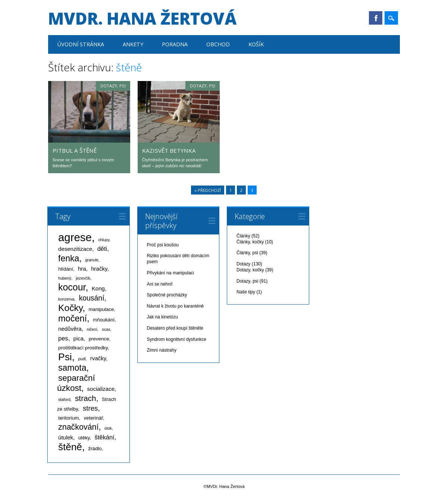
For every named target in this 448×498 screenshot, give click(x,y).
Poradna (175, 44)
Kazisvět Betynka (169, 150)
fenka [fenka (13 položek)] (69, 258)
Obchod (218, 44)
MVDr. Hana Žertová (142, 18)
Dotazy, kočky (250, 270)
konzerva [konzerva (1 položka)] (66, 299)
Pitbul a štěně (75, 150)
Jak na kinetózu (162, 317)
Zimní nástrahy (162, 350)
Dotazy (243, 264)
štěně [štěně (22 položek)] (70, 447)
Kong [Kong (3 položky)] (98, 288)
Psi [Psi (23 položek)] (65, 357)
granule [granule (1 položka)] (92, 260)
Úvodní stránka (81, 44)
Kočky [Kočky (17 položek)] (70, 308)
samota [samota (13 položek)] (72, 368)
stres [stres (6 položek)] (90, 408)
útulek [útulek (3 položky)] (66, 437)
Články (243, 236)
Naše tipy (246, 292)
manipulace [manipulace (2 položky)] (101, 309)
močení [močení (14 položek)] (73, 318)
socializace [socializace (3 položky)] (101, 389)
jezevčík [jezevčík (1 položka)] (83, 278)
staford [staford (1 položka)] (64, 399)
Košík (256, 44)
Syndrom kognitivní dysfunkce (177, 339)
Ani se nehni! (160, 284)
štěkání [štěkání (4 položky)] (104, 437)
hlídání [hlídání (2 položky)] (66, 269)
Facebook (376, 18)
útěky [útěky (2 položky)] (84, 438)
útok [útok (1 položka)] (108, 428)
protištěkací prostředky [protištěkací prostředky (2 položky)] (83, 348)
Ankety (133, 44)
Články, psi (247, 253)
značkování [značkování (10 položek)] (78, 427)
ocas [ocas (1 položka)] (106, 329)
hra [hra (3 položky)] (82, 269)
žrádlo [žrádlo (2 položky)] (95, 449)
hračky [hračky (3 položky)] (99, 269)
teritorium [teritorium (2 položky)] (68, 418)
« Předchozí (208, 190)
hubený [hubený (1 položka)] (65, 278)
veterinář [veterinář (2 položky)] (93, 418)
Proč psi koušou (163, 245)
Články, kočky (250, 242)
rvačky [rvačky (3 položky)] (98, 358)
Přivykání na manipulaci (171, 273)
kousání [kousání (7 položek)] (92, 298)
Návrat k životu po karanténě (176, 306)
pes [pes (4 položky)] (63, 338)
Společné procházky (167, 295)
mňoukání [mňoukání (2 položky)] (104, 320)
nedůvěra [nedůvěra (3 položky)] (70, 329)
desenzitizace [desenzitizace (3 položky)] (75, 249)
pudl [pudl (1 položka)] (82, 359)
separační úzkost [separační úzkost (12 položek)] (76, 383)
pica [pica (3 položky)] (79, 338)
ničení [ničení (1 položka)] (92, 329)
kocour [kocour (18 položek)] (72, 287)
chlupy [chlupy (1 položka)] (104, 240)
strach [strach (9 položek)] (86, 398)
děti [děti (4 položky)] (102, 249)
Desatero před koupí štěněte (175, 328)
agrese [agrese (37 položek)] (75, 237)
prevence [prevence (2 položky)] (99, 339)
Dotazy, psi (113, 86)
